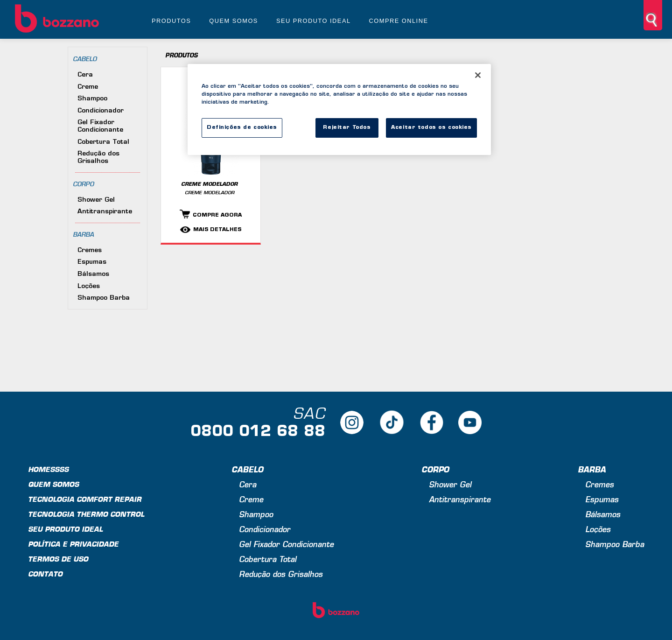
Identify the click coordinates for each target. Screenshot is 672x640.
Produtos (171, 21)
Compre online (399, 21)
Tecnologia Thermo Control (86, 515)
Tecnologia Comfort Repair (85, 500)
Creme (88, 87)
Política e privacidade (73, 545)
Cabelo (85, 60)
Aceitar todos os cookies (431, 127)
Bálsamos (93, 274)
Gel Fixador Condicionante (100, 126)
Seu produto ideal (314, 21)
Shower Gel (96, 200)
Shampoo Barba (104, 298)
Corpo (83, 185)
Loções (89, 286)
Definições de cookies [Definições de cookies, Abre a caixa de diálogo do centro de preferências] (242, 127)
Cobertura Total (103, 142)
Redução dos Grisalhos (98, 158)
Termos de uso (58, 560)
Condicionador (101, 111)
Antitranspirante (105, 212)
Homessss (48, 470)
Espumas (92, 262)
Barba (83, 235)
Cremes (90, 250)
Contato (45, 575)
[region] (339, 109)
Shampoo (92, 99)
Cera (85, 75)
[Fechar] (478, 75)
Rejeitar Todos (347, 127)
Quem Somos (53, 485)
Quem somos (234, 21)
